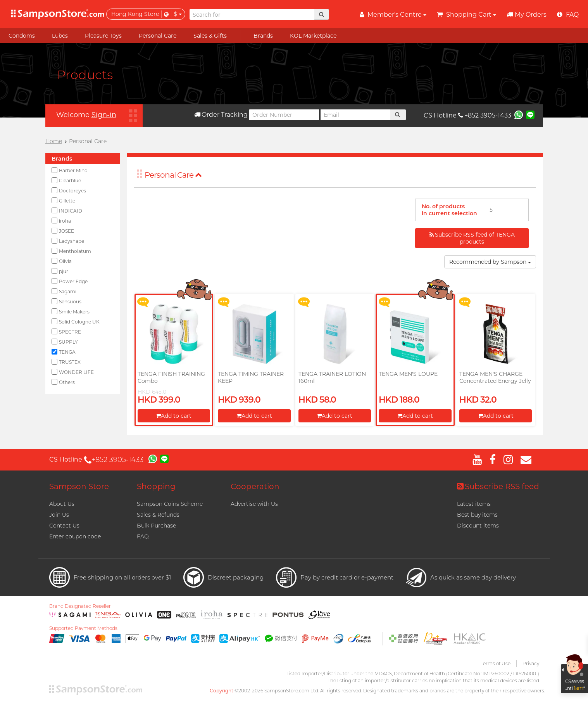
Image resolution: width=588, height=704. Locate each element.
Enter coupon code (75, 536)
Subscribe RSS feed (498, 486)
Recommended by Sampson (490, 262)
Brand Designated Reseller (80, 606)
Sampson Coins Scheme (170, 504)
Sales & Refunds (158, 515)
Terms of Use (496, 663)
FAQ (143, 536)
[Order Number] (284, 115)
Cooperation (255, 486)
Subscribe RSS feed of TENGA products (472, 238)
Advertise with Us (254, 504)
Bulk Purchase (156, 526)
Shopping (156, 486)
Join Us (59, 515)
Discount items (478, 526)
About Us (62, 504)
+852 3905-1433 (485, 115)
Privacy (531, 663)
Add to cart (174, 416)
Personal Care (173, 175)
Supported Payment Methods (83, 628)
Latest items (474, 504)
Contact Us (64, 526)
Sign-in (104, 115)
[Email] (355, 115)
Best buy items (477, 515)
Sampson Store (79, 486)
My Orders (527, 15)
